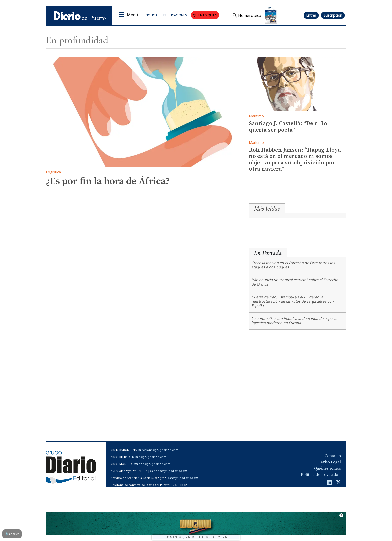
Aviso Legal (331, 462)
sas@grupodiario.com (183, 478)
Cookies (12, 534)
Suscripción (333, 15)
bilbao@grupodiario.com (149, 457)
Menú (132, 15)
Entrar (311, 15)
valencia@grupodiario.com (169, 471)
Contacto (333, 456)
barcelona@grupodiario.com (158, 450)
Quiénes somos (328, 468)
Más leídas (267, 208)
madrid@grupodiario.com (152, 464)
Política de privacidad (321, 475)
